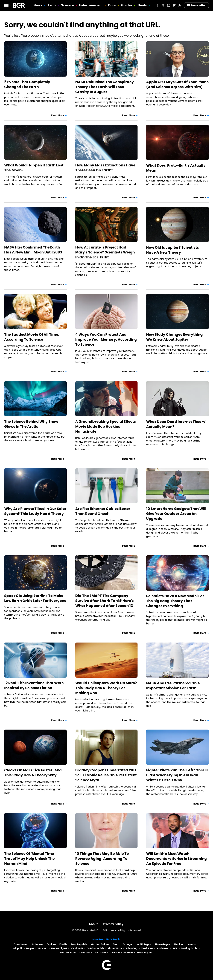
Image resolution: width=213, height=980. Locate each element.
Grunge (127, 944)
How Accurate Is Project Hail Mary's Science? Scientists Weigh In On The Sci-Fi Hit (105, 252)
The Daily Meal (69, 953)
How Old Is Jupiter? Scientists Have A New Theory (173, 250)
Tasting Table (189, 948)
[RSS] (180, 5)
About (93, 924)
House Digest (163, 944)
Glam (116, 944)
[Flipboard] (174, 5)
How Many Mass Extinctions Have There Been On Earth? (105, 168)
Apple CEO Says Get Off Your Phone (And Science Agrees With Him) (177, 84)
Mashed (43, 948)
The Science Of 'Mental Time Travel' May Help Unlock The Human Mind (29, 859)
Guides (127, 5)
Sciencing (131, 948)
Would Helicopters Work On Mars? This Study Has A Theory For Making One (106, 688)
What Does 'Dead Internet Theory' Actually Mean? (176, 424)
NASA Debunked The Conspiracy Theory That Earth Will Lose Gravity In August (105, 87)
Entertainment (91, 5)
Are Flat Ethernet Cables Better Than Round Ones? (103, 511)
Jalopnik (17, 948)
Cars (112, 5)
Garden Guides (100, 944)
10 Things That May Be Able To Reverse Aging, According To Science (102, 859)
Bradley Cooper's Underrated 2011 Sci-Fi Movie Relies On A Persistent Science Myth (106, 775)
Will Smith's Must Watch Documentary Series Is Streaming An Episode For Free (176, 859)
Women (128, 953)
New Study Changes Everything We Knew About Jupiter (174, 337)
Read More (58, 115)
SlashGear (163, 948)
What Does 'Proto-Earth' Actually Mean (176, 168)
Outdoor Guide (95, 948)
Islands (191, 944)
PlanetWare (115, 948)
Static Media (89, 931)
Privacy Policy (113, 924)
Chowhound (21, 944)
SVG (175, 948)
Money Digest (59, 948)
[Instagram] (169, 5)
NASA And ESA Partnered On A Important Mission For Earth (173, 686)
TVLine (116, 953)
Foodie (63, 944)
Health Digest (144, 944)
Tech (52, 5)
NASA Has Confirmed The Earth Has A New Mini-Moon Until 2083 (33, 250)
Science (67, 5)
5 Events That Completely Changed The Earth (27, 84)
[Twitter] (163, 5)
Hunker (179, 944)
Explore (51, 944)
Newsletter (197, 5)
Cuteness (38, 944)
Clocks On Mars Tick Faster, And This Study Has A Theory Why (33, 773)
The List (85, 953)
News (38, 5)
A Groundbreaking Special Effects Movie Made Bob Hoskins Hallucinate (106, 426)
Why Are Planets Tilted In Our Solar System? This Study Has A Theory (35, 511)
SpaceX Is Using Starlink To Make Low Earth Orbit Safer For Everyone (35, 598)
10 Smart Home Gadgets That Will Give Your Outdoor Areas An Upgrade (176, 514)
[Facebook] (157, 5)
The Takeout (101, 953)
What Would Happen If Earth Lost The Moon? (34, 168)
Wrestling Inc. (145, 953)
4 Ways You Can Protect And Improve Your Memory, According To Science (106, 339)
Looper (30, 948)
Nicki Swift (77, 948)
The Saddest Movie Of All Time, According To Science (32, 337)
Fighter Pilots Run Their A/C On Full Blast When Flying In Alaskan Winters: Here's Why (177, 775)
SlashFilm (147, 948)
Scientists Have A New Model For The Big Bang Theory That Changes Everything (175, 601)
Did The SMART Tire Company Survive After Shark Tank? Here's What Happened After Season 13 (104, 601)
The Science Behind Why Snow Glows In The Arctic (31, 424)
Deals (142, 5)
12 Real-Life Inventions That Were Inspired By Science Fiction (34, 685)
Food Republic (79, 944)
